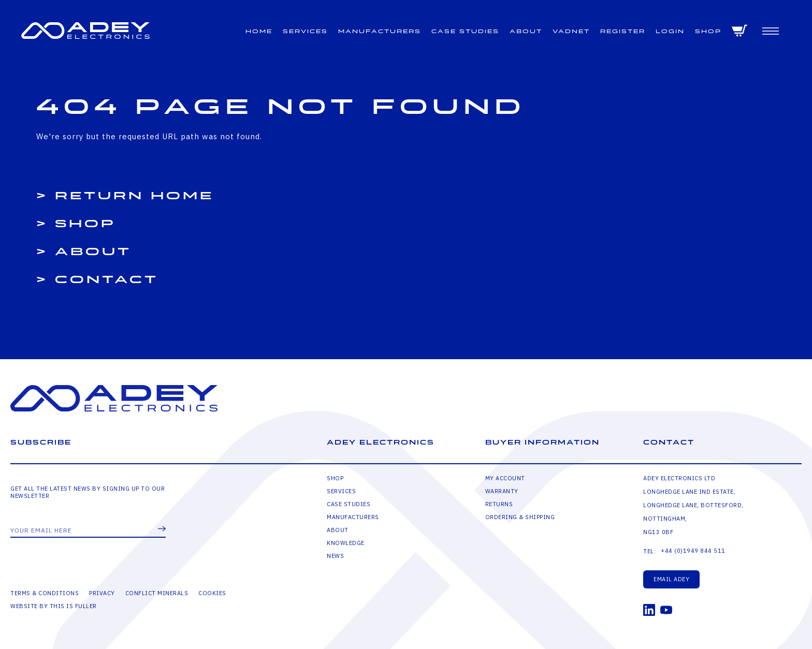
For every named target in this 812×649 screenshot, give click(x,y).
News (335, 556)
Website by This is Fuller (54, 606)
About (526, 31)
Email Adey (671, 579)
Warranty (502, 491)
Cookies (212, 593)
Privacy (102, 593)
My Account (505, 478)
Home (259, 31)
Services (305, 31)
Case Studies (465, 31)
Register (623, 31)
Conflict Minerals (157, 593)
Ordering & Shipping (520, 517)
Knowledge (346, 543)
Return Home (134, 196)
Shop (708, 31)
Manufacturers (380, 31)
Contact (107, 280)
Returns (499, 504)
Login (670, 31)
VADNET (571, 31)
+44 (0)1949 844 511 (693, 551)
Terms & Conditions (45, 593)
